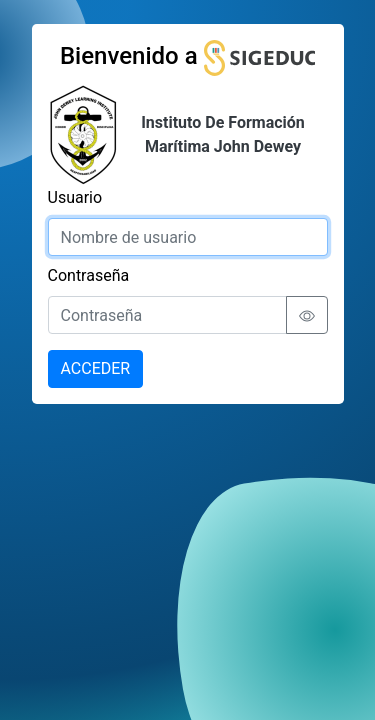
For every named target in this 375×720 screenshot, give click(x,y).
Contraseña (89, 275)
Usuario (75, 197)
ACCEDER (96, 368)
